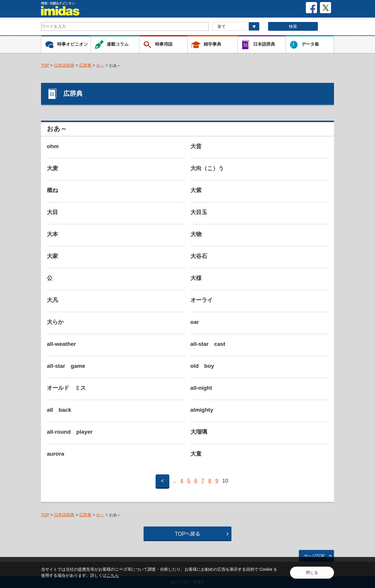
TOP (45, 65)
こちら (113, 575)
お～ (100, 65)
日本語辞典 (64, 65)
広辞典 (85, 65)
